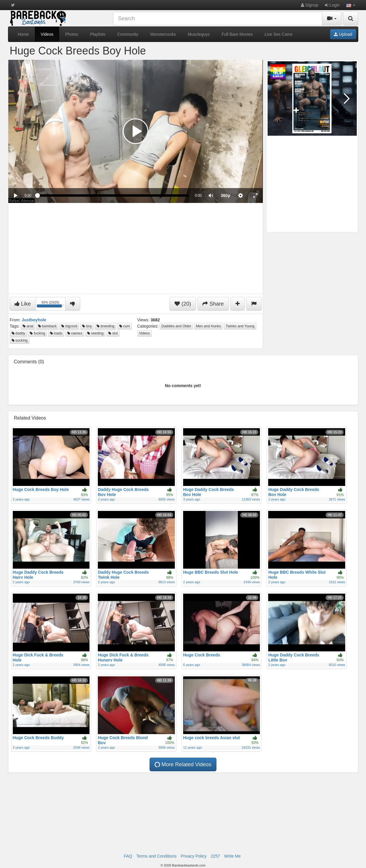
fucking (37, 333)
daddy (18, 333)
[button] (351, 5)
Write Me (233, 856)
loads (56, 333)
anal (28, 326)
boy (87, 326)
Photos (72, 34)
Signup (310, 5)
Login (332, 5)
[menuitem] (226, 196)
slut (113, 333)
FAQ (128, 856)
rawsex (75, 333)
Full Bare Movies (237, 34)
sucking (20, 340)
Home (23, 34)
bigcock (69, 326)
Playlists (98, 34)
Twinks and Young (240, 326)
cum (125, 326)
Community (128, 34)
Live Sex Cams (279, 34)
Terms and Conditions (156, 856)
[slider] (113, 196)
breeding (106, 326)
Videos (47, 34)
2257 (215, 856)
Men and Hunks (208, 326)
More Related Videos (183, 765)
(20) (183, 304)
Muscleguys (199, 34)
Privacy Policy (194, 856)
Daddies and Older (176, 326)
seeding (95, 333)
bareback (47, 326)
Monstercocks (163, 34)
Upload (343, 34)
